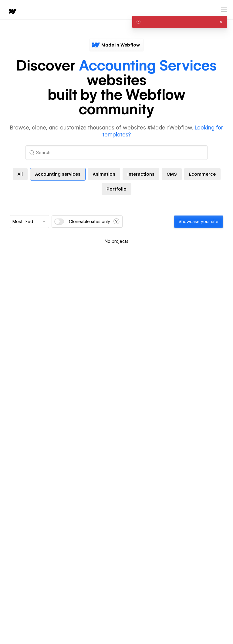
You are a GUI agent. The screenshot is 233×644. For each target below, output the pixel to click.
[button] (221, 22)
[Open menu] (224, 10)
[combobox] (29, 222)
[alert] (180, 22)
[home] (12, 12)
